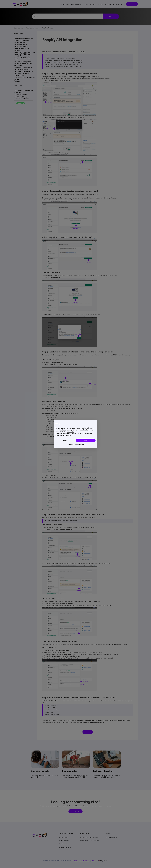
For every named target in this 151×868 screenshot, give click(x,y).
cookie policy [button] (70, 432)
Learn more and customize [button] (75, 444)
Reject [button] (65, 440)
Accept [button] (86, 440)
